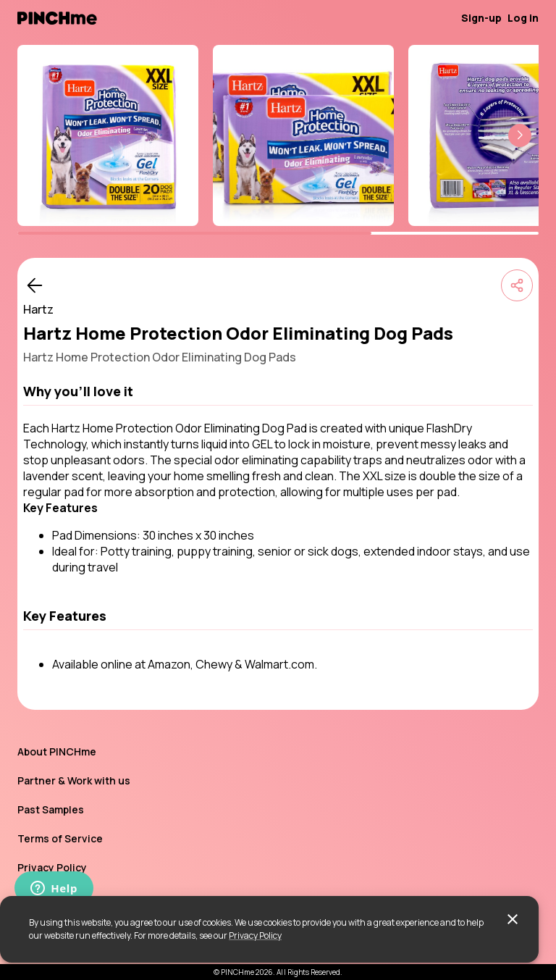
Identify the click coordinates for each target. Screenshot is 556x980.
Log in (523, 18)
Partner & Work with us (74, 780)
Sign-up (481, 18)
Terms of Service (60, 838)
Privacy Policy (255, 935)
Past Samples (51, 809)
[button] (520, 135)
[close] (513, 919)
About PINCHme (57, 751)
